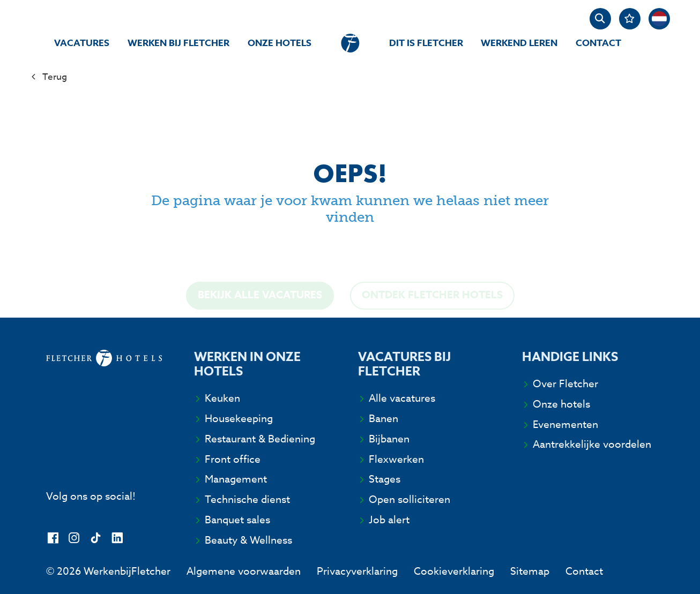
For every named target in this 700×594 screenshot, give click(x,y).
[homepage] (350, 43)
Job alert (389, 520)
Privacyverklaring (357, 571)
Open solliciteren (409, 499)
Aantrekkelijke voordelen (592, 444)
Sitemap (530, 571)
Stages (385, 479)
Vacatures (82, 43)
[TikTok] (96, 538)
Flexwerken (396, 459)
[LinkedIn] (117, 538)
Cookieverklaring (454, 571)
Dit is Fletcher (426, 43)
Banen (383, 418)
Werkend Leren (519, 43)
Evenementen (565, 424)
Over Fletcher (565, 384)
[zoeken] (600, 19)
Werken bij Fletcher (178, 43)
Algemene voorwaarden (244, 571)
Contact (598, 43)
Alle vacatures (402, 398)
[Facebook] (53, 538)
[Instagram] (74, 538)
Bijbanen (389, 439)
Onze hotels (280, 43)
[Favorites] (630, 19)
